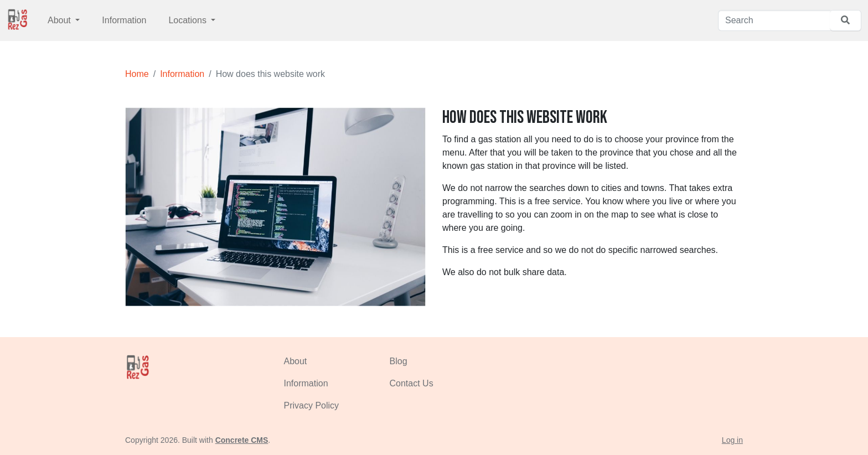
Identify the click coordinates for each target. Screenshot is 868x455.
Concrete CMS (242, 440)
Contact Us (412, 383)
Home (137, 74)
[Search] (774, 20)
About (60, 20)
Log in (732, 440)
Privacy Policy (312, 405)
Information (124, 20)
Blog (399, 361)
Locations (188, 20)
